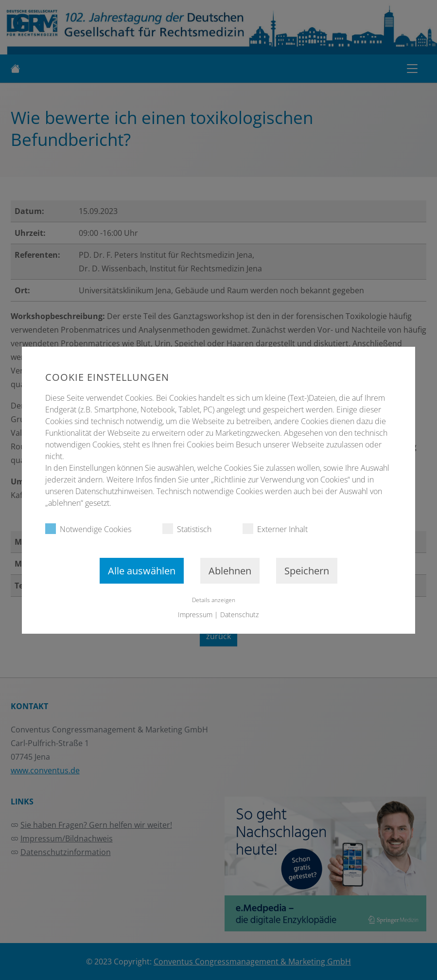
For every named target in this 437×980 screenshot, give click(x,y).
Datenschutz (240, 615)
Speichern (307, 571)
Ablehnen (230, 571)
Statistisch (187, 529)
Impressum (196, 615)
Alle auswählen (142, 571)
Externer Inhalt (275, 529)
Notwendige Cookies (88, 529)
